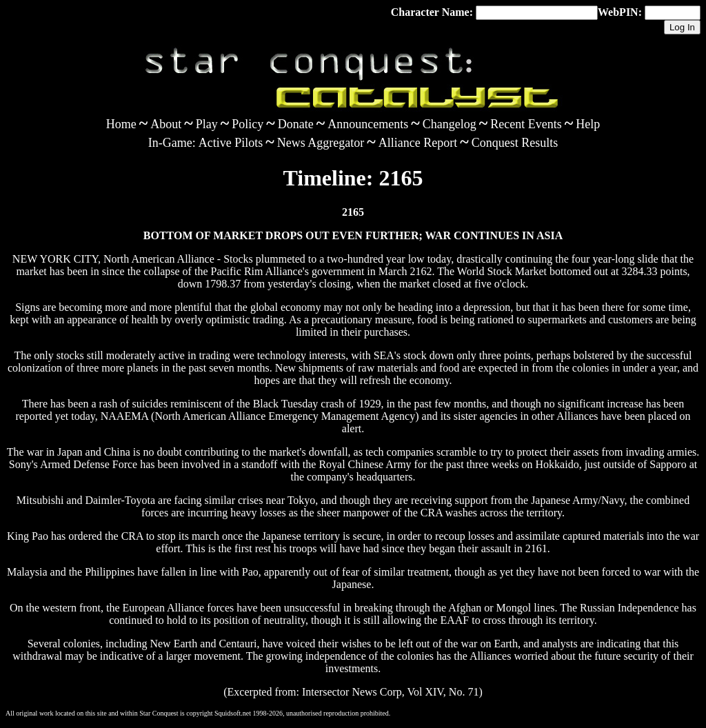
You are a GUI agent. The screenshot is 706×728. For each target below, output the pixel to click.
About (166, 124)
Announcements (368, 124)
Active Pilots (231, 143)
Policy (248, 124)
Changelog (450, 124)
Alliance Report (418, 143)
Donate (296, 124)
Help (588, 124)
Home (121, 124)
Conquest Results (515, 143)
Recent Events (526, 124)
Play (207, 124)
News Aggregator (321, 143)
